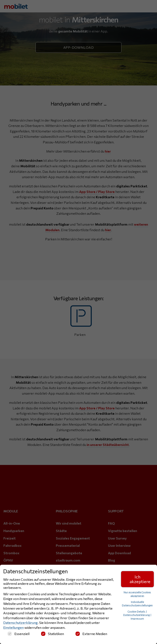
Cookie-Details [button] (137, 611)
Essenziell (19, 634)
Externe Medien (91, 634)
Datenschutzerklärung (20, 623)
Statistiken (53, 634)
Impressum (137, 618)
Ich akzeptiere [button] (140, 579)
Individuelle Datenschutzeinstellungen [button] (137, 604)
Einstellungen (13, 627)
